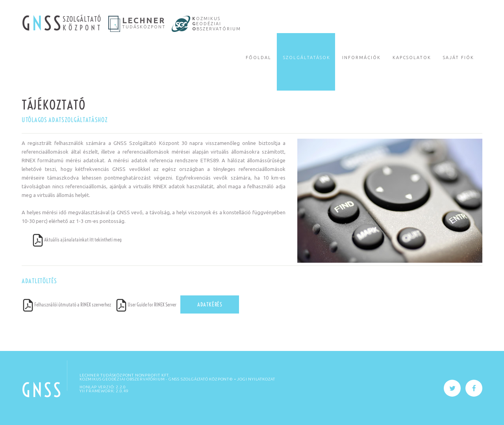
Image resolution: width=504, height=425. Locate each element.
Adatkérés (210, 304)
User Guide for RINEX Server (146, 304)
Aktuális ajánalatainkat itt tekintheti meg (77, 239)
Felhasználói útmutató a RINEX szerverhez (66, 304)
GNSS (42, 390)
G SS (42, 23)
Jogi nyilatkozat (256, 379)
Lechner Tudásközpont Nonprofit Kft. (125, 375)
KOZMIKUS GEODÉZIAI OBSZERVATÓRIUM (122, 379)
